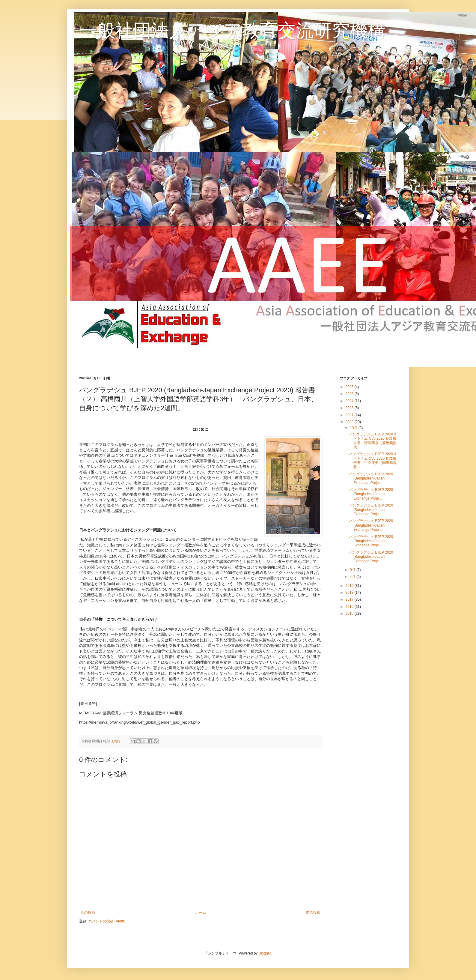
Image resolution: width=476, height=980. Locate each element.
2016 (350, 607)
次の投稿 (88, 913)
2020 (350, 422)
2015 (350, 614)
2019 (350, 586)
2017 (350, 599)
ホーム (201, 913)
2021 (350, 415)
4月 (353, 577)
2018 (350, 593)
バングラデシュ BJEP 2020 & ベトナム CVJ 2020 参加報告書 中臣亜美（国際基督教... (373, 460)
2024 (350, 401)
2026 (350, 387)
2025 (350, 394)
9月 (353, 570)
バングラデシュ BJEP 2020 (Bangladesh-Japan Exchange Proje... (371, 478)
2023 (350, 408)
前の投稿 (313, 913)
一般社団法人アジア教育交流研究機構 (232, 30)
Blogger (265, 953)
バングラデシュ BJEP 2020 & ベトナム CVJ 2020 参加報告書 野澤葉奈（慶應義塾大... (373, 441)
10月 (354, 428)
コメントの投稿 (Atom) (107, 921)
